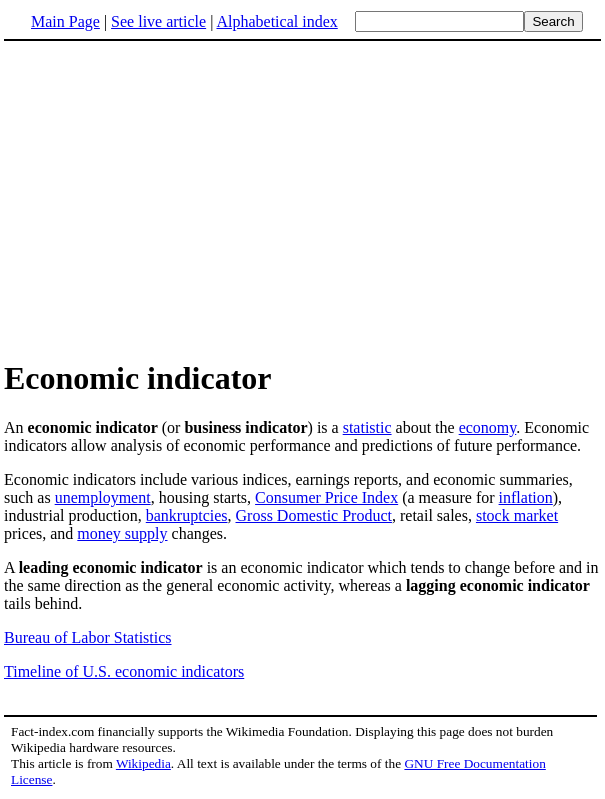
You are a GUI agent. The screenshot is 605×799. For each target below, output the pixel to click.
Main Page (65, 21)
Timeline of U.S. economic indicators (124, 671)
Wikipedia (143, 763)
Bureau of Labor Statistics (88, 637)
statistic (367, 427)
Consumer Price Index (326, 497)
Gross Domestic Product (314, 515)
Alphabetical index (276, 21)
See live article (158, 21)
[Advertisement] (303, 199)
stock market (517, 515)
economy (488, 427)
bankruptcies (187, 515)
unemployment (103, 497)
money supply (122, 533)
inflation (526, 497)
